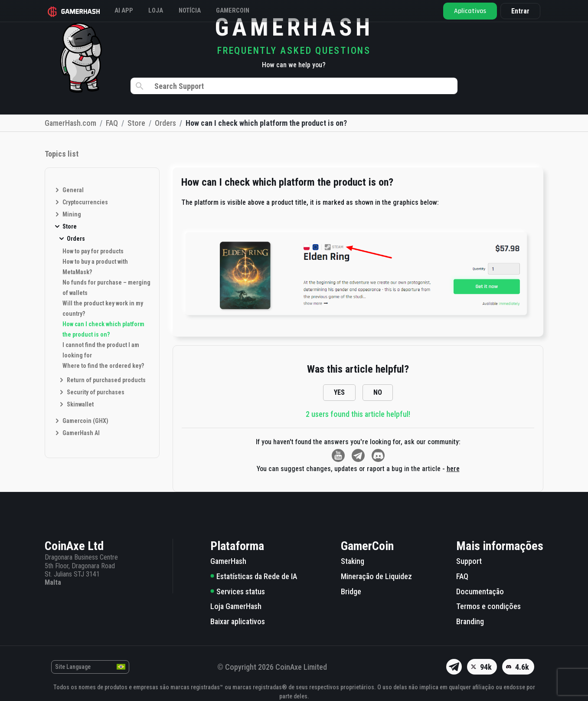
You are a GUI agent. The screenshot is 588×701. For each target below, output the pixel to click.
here (453, 469)
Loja (168, 11)
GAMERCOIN (260, 11)
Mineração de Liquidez (376, 576)
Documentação (480, 591)
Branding (470, 621)
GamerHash (228, 561)
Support (469, 561)
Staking (353, 561)
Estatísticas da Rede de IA (254, 576)
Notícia (209, 11)
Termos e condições (488, 606)
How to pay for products (93, 251)
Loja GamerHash (236, 606)
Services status (238, 591)
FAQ (462, 576)
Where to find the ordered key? (103, 366)
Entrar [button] (517, 11)
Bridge (351, 591)
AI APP (130, 11)
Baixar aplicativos (238, 621)
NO (378, 392)
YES (339, 392)
